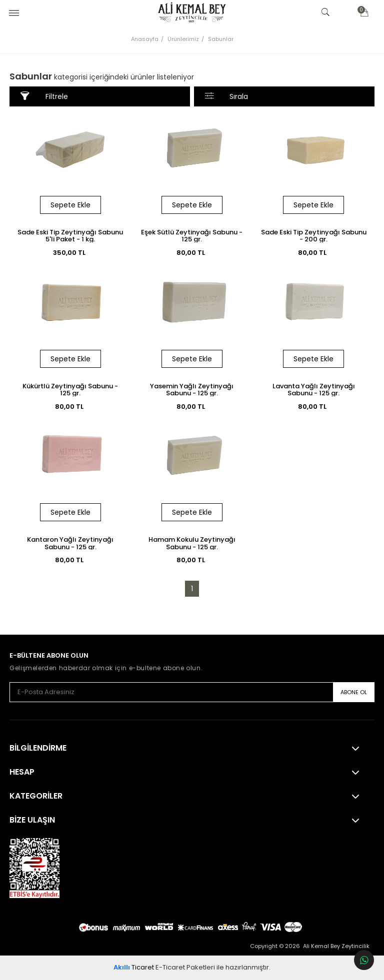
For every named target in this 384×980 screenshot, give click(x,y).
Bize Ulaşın (32, 820)
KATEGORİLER (36, 796)
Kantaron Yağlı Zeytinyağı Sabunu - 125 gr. (70, 543)
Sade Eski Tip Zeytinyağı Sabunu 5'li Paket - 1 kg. (70, 236)
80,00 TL (192, 253)
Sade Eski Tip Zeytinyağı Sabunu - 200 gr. (314, 236)
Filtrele (44, 96)
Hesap (22, 772)
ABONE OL (354, 692)
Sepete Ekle (70, 205)
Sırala (227, 96)
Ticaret (134, 967)
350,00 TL (70, 253)
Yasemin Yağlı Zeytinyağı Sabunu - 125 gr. (192, 390)
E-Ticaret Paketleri (185, 967)
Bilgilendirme (38, 748)
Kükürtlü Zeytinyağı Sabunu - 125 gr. (70, 390)
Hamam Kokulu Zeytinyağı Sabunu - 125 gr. (192, 543)
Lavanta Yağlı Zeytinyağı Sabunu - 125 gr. (314, 390)
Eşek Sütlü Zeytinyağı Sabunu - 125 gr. (192, 236)
